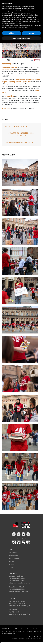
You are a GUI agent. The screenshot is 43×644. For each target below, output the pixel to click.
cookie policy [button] (33, 15)
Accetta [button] (31, 33)
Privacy (15, 639)
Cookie (22, 639)
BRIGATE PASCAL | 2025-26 (17, 126)
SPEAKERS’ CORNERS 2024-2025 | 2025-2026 (22, 134)
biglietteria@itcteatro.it (19, 592)
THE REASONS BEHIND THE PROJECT (20, 142)
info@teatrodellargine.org (19, 583)
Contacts (13, 567)
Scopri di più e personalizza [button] (21, 38)
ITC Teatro (13, 553)
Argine (11, 565)
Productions (14, 559)
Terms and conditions (34, 639)
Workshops (13, 556)
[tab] (21, 126)
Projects (12, 562)
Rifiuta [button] (12, 33)
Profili (39, 637)
